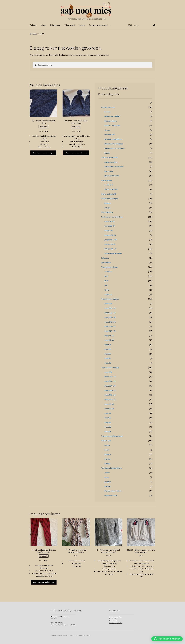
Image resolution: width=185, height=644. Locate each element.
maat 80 (108, 349)
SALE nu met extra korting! (112, 217)
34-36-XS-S (109, 185)
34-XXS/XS (108, 272)
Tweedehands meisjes (110, 368)
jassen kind (109, 171)
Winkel (43, 25)
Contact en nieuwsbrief (98, 25)
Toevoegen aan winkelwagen (43, 153)
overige (107, 463)
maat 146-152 (110, 322)
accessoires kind (111, 162)
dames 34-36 (109, 221)
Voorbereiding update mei (112, 468)
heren (107, 450)
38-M (106, 281)
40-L (106, 285)
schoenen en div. (111, 495)
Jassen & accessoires (110, 157)
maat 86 (108, 354)
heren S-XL (109, 231)
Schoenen (105, 258)
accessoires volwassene (114, 167)
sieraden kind (110, 135)
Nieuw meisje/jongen (110, 198)
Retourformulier (113, 621)
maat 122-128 (110, 313)
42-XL (107, 290)
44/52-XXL (108, 294)
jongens (108, 203)
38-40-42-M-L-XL (111, 189)
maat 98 (108, 363)
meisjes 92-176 (110, 249)
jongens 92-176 (111, 240)
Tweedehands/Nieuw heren (112, 436)
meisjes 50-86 (110, 244)
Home (35, 34)
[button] (167, 639)
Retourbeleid (112, 619)
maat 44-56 (109, 336)
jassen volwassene (112, 176)
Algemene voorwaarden (115, 617)
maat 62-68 (109, 340)
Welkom (33, 25)
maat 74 (108, 345)
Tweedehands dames (110, 267)
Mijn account (55, 25)
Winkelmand (70, 25)
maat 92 (108, 358)
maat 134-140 (110, 317)
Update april (106, 441)
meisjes (107, 208)
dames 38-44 (109, 226)
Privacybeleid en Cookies (115, 623)
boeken (107, 112)
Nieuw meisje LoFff (109, 194)
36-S (106, 276)
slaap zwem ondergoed (114, 144)
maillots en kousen (112, 125)
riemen (107, 130)
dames (107, 445)
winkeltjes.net (87, 635)
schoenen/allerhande (113, 253)
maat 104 (108, 304)
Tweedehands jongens (110, 299)
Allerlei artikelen (108, 107)
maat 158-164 (110, 326)
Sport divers (106, 262)
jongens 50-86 (110, 235)
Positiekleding (107, 212)
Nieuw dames (107, 180)
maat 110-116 (110, 308)
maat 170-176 (110, 331)
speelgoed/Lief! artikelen (115, 148)
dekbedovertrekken (112, 116)
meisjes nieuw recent (113, 491)
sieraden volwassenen (113, 139)
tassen (107, 153)
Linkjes (82, 25)
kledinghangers (111, 121)
